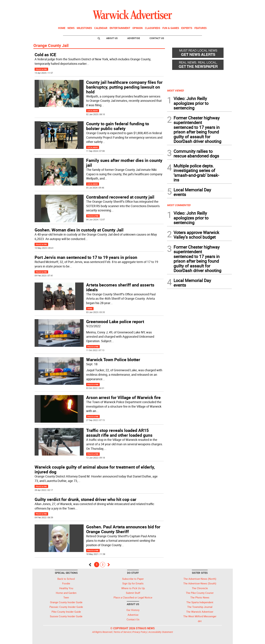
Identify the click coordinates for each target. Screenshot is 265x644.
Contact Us (157, 38)
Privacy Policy (140, 632)
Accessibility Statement (161, 632)
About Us (112, 38)
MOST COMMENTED (179, 205)
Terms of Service (122, 632)
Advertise (134, 38)
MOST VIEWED (175, 90)
